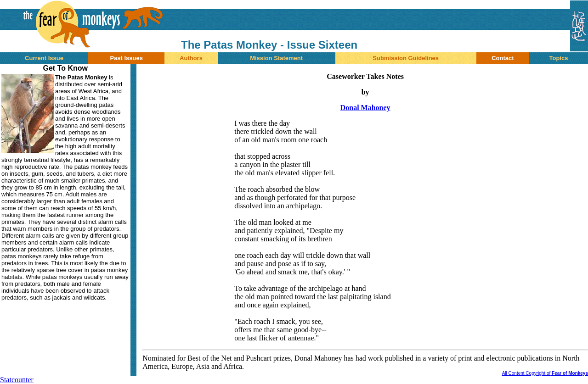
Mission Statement (276, 58)
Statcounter (17, 380)
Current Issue (44, 58)
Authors (191, 58)
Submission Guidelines (406, 58)
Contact (503, 58)
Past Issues (126, 58)
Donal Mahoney (365, 108)
